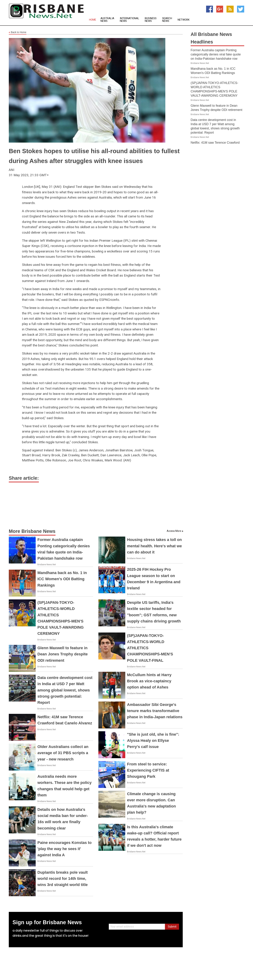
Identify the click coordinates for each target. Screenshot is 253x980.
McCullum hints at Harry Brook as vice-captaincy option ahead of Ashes (149, 681)
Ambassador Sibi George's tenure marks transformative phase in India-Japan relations (155, 711)
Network (184, 20)
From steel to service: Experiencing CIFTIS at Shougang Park (148, 770)
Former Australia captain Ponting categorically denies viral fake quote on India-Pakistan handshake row (216, 54)
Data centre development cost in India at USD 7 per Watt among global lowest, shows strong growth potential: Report (65, 690)
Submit (172, 927)
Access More (174, 531)
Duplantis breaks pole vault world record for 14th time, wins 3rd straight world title (63, 879)
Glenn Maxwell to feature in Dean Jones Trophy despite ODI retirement (63, 654)
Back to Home (18, 32)
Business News (151, 20)
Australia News (107, 20)
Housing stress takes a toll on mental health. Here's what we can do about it (154, 546)
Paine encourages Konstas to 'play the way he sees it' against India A (64, 849)
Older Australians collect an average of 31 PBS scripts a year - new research (63, 753)
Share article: (24, 478)
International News (129, 20)
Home (93, 20)
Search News (167, 20)
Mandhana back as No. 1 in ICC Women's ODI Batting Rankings (62, 579)
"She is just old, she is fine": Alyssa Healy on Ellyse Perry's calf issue (153, 741)
